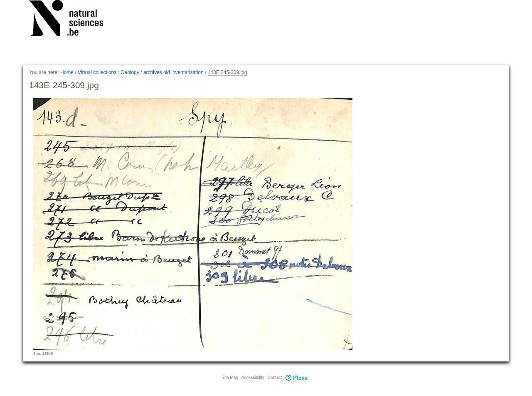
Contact (275, 377)
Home (67, 72)
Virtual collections (97, 72)
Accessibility (253, 377)
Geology (130, 72)
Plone (297, 377)
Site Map (230, 377)
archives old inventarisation (174, 72)
